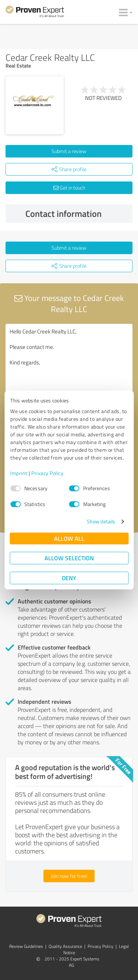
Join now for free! (69, 876)
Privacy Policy (47, 473)
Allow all (69, 538)
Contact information (77, 214)
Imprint (19, 473)
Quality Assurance (65, 946)
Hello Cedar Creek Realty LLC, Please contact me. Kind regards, (69, 365)
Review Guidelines (26, 946)
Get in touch (69, 188)
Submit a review (69, 151)
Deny (69, 578)
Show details (101, 521)
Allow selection (69, 558)
